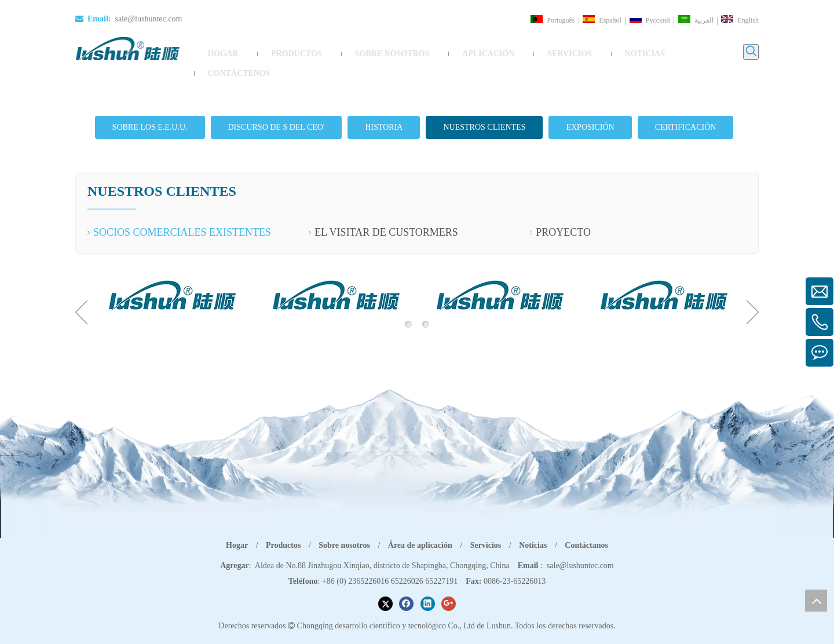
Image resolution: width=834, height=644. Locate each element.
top (816, 601)
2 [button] (426, 308)
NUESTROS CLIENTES (484, 111)
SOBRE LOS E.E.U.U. (150, 111)
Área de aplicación (420, 529)
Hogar (237, 529)
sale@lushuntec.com (148, 19)
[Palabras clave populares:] (751, 52)
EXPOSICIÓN (590, 111)
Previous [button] (81, 296)
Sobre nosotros (344, 529)
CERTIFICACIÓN (686, 111)
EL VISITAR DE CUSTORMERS (386, 217)
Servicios (486, 529)
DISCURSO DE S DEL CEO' (277, 111)
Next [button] (753, 296)
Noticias (533, 529)
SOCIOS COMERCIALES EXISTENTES (182, 217)
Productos (283, 529)
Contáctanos (586, 529)
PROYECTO (563, 217)
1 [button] (408, 308)
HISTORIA (384, 111)
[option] (172, 279)
